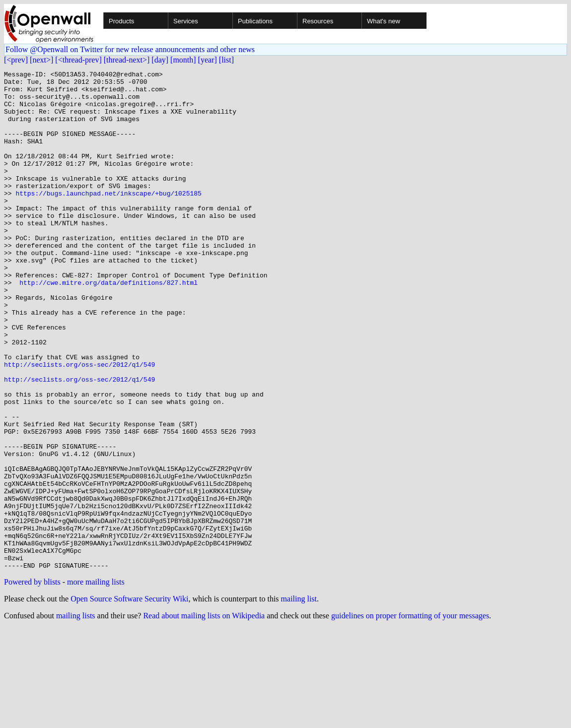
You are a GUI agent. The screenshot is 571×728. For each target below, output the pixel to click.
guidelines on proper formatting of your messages (410, 715)
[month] (183, 60)
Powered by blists (32, 682)
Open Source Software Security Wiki (129, 698)
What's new (384, 21)
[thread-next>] (127, 60)
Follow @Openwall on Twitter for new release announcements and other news (130, 49)
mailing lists (76, 715)
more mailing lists (96, 682)
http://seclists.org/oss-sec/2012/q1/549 (79, 424)
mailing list (299, 698)
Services (186, 21)
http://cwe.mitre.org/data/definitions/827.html (108, 326)
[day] (160, 60)
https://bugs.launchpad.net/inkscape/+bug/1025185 (108, 218)
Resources (318, 21)
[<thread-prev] (78, 60)
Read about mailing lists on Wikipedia (204, 715)
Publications (255, 21)
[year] (208, 60)
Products (121, 21)
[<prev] (16, 60)
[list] (226, 60)
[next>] (41, 60)
